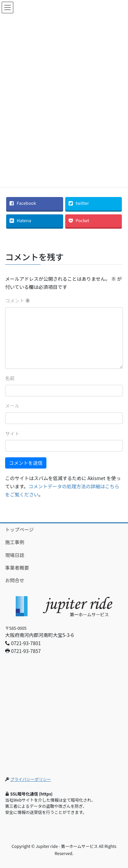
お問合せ (15, 580)
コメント (18, 300)
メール (12, 406)
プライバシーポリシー (31, 779)
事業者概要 (17, 568)
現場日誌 (15, 555)
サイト (12, 433)
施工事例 (15, 542)
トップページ (19, 529)
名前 (10, 378)
